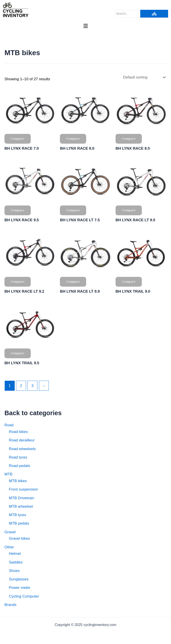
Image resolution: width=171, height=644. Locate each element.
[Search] (127, 14)
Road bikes (18, 432)
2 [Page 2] (21, 386)
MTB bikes (18, 481)
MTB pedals (19, 523)
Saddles (16, 562)
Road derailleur (22, 440)
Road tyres (18, 457)
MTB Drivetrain (21, 498)
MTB (8, 474)
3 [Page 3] (32, 386)
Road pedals (19, 466)
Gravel (10, 532)
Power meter (20, 588)
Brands (10, 605)
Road (9, 425)
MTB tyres (17, 515)
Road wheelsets (22, 449)
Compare (18, 139)
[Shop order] (144, 77)
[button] (85, 26)
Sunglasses (19, 579)
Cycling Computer (24, 596)
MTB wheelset (21, 506)
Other (9, 547)
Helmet (15, 554)
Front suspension (23, 489)
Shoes (14, 571)
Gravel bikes (19, 538)
